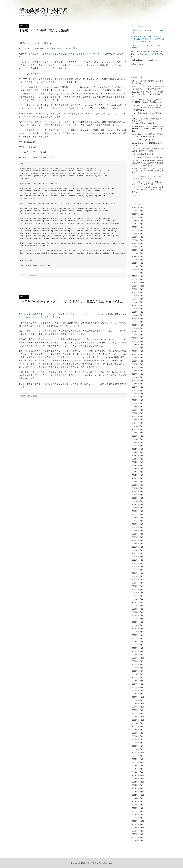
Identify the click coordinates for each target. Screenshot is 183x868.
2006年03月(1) (138, 736)
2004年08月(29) (138, 779)
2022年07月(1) (138, 256)
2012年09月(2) (138, 524)
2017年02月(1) (138, 390)
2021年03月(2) (138, 270)
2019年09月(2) (138, 309)
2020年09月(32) (138, 286)
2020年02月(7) (138, 299)
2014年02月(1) (138, 472)
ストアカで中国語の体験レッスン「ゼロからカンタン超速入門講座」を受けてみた (71, 301)
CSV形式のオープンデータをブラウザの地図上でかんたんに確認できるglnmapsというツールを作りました (148, 163)
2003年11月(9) (138, 808)
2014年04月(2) (138, 469)
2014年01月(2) (138, 475)
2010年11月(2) (138, 576)
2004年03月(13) (138, 795)
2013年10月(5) (138, 485)
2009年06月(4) (138, 616)
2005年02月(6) (138, 759)
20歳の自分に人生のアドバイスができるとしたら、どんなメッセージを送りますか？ (148, 171)
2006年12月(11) (138, 713)
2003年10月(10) (138, 811)
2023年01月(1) (138, 243)
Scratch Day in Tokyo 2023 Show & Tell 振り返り (147, 144)
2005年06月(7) (138, 746)
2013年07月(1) (138, 495)
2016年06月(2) (138, 413)
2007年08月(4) (138, 687)
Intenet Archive (97, 54)
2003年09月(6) (138, 815)
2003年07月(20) (138, 821)
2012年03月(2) (138, 537)
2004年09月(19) (138, 775)
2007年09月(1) (138, 684)
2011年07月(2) (138, 563)
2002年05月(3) (138, 837)
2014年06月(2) (138, 462)
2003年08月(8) (138, 818)
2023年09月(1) (138, 230)
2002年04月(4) (138, 841)
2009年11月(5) (138, 602)
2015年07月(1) (138, 439)
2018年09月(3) (138, 338)
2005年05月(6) (138, 749)
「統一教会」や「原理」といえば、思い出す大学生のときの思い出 (148, 183)
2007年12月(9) (138, 674)
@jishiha (140, 64)
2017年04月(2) (138, 384)
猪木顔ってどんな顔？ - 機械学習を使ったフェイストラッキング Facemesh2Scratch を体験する (148, 121)
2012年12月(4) (138, 514)
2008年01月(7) (138, 671)
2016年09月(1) (138, 407)
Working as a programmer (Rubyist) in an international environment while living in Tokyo (148, 129)
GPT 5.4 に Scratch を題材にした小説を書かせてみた (148, 82)
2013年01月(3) (138, 511)
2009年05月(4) (138, 619)
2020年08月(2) (138, 289)
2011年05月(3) (138, 567)
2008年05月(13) (138, 658)
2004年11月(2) (138, 769)
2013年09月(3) (138, 488)
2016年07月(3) (138, 410)
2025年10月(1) (138, 214)
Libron (152, 51)
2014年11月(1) (138, 452)
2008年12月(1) (138, 635)
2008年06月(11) (138, 655)
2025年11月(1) (138, 211)
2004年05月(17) (138, 788)
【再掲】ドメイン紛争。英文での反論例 (44, 30)
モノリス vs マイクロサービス (144, 140)
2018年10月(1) (138, 335)
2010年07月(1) (138, 579)
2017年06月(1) (138, 377)
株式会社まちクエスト (139, 30)
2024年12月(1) (138, 224)
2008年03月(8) (138, 664)
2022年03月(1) (138, 260)
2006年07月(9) (138, 730)
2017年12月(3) (138, 364)
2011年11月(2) (138, 550)
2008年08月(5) (138, 648)
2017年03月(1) (138, 387)
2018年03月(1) (138, 354)
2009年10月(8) (138, 606)
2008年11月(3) (138, 638)
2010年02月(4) (138, 593)
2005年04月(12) (138, 752)
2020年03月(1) (138, 296)
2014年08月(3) (138, 455)
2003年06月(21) (138, 824)
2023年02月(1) (138, 240)
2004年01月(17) (138, 801)
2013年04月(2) (138, 501)
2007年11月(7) (138, 677)
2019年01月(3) (138, 328)
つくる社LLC (158, 30)
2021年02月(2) (138, 273)
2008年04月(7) (138, 661)
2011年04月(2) (138, 570)
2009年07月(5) (138, 612)
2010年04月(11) (138, 586)
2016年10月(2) (138, 403)
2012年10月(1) (138, 521)
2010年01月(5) (138, 596)
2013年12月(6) (138, 478)
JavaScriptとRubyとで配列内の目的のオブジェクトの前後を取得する (148, 135)
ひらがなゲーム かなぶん (145, 54)
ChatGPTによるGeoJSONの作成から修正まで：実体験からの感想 (147, 150)
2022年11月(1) (138, 247)
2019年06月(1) (138, 315)
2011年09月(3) (138, 557)
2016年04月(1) (138, 420)
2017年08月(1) (138, 371)
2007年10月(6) (138, 681)
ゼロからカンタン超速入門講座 (35, 317)
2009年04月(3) (138, 622)
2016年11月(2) (138, 400)
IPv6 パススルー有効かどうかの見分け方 (148, 157)
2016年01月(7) (138, 429)
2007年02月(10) (138, 707)
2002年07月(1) (138, 831)
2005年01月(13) (138, 762)
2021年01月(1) (138, 276)
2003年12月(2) (138, 805)
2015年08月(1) (138, 436)
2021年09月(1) (138, 266)
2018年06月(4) (138, 348)
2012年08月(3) (138, 527)
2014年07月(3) (138, 459)
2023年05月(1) (138, 237)
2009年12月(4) (138, 599)
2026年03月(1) (138, 207)
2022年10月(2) (138, 250)
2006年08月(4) (138, 726)
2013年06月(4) (138, 498)
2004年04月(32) (138, 792)
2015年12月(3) (138, 433)
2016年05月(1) (138, 416)
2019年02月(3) (138, 325)
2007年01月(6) (138, 710)
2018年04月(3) (138, 351)
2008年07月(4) (138, 651)
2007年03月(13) (138, 704)
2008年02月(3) (138, 668)
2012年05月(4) (138, 534)
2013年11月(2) (138, 482)
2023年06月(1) (138, 234)
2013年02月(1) (138, 508)
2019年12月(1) (138, 302)
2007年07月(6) (138, 691)
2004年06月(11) (138, 785)
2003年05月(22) (138, 828)
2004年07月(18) (138, 782)
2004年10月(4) (138, 772)
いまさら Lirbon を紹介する (143, 154)
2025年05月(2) (138, 221)
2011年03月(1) (138, 573)
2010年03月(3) (138, 589)
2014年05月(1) (138, 465)
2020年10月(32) (138, 283)
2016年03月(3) (138, 423)
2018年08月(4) (138, 341)
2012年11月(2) (138, 518)
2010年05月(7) (138, 583)
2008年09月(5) (138, 645)
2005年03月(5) (138, 756)
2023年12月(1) (138, 227)
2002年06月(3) (138, 834)
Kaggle (135, 195)
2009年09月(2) (138, 609)
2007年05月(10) (138, 697)
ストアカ (90, 314)
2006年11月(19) (138, 717)
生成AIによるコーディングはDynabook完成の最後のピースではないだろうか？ (148, 87)
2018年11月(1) (138, 331)
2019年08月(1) (138, 312)
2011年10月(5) (138, 553)
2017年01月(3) (138, 394)
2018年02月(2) (138, 358)
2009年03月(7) (138, 625)
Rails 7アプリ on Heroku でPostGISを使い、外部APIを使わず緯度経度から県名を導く (148, 189)
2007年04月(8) (138, 700)
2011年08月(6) (138, 560)
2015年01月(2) (138, 446)
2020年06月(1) (138, 292)
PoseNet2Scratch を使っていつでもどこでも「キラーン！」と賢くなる (148, 177)
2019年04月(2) (138, 322)
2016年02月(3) (138, 426)
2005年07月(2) (138, 743)
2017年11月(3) (138, 367)
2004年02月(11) (138, 798)
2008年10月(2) (138, 642)
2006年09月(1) (138, 723)
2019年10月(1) (138, 305)
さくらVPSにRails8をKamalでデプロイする (147, 114)
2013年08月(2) (138, 491)
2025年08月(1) (138, 217)
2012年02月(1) (138, 540)
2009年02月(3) (138, 628)
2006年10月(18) (138, 720)
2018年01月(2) (138, 361)
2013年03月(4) (138, 504)
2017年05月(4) (138, 380)
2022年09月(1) (138, 253)
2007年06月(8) (138, 694)
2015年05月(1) (138, 443)
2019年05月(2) (138, 318)
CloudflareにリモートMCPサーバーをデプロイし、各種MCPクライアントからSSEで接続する (147, 108)
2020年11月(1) (138, 279)
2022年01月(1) (138, 263)
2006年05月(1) (138, 733)
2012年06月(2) (138, 531)
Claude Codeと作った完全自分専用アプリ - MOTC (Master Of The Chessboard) (148, 101)
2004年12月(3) (138, 766)
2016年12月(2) (138, 397)
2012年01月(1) (138, 544)
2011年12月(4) (138, 547)
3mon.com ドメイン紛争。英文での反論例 (58, 48)
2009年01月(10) (138, 632)
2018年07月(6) (138, 345)
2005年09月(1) (138, 740)
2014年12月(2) (138, 449)
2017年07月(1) (138, 374)
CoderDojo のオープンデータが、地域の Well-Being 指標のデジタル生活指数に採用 (148, 94)
